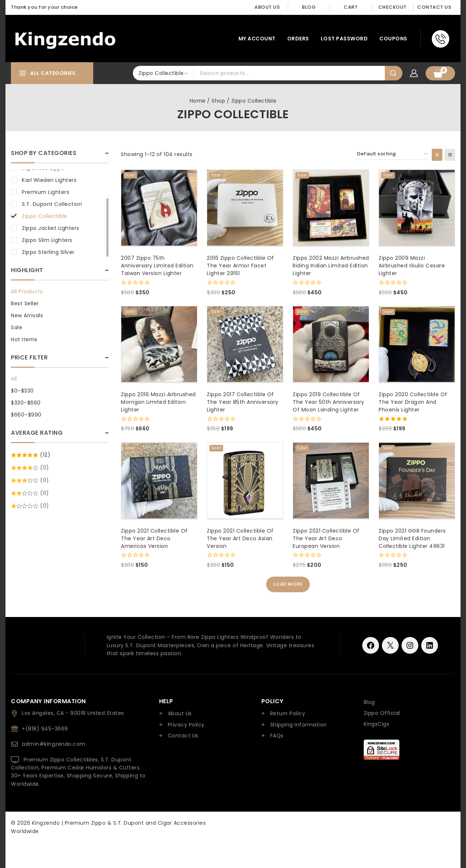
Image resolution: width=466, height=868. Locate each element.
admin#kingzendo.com (54, 744)
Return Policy (288, 714)
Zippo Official (382, 713)
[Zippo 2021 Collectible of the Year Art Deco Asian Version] (245, 481)
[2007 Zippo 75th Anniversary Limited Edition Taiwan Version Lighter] (159, 208)
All (14, 379)
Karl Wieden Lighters (49, 180)
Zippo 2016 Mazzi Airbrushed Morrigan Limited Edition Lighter (158, 402)
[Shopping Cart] (440, 73)
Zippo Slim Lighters (47, 240)
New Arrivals (27, 315)
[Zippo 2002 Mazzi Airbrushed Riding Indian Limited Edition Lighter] (331, 208)
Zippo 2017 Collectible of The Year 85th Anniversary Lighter (243, 402)
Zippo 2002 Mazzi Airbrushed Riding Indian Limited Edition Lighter (331, 266)
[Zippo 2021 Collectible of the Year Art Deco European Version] (331, 481)
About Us (267, 7)
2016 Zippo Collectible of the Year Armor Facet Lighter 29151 (240, 266)
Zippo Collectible (45, 216)
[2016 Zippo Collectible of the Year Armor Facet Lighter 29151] (245, 208)
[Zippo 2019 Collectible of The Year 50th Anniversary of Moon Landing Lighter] (331, 344)
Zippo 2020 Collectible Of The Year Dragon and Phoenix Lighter (413, 402)
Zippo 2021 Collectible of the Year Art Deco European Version (326, 538)
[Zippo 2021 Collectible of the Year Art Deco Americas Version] (159, 481)
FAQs (277, 736)
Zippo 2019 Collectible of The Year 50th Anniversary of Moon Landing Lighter (329, 402)
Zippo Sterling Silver (48, 252)
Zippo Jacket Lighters (51, 228)
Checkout (392, 7)
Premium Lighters (46, 192)
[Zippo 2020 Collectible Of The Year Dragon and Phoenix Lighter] (417, 344)
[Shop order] (392, 154)
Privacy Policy (186, 725)
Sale (17, 327)
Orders (298, 39)
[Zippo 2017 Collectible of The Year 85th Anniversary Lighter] (245, 344)
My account (257, 39)
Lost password (344, 39)
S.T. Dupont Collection (52, 204)
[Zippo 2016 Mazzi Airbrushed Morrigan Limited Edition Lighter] (159, 344)
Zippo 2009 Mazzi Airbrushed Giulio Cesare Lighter (412, 266)
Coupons (393, 39)
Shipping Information (299, 725)
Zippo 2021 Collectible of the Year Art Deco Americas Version (154, 538)
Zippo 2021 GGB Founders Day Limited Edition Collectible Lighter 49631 (412, 538)
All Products (27, 291)
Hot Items (24, 339)
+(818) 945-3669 (45, 729)
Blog (309, 7)
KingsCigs (377, 724)
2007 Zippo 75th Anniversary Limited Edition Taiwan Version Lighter (157, 266)
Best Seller (25, 303)
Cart (351, 7)
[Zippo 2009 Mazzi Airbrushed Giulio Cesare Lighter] (417, 208)
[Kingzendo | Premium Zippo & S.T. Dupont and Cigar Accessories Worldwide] (65, 39)
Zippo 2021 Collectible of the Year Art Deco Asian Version (240, 538)
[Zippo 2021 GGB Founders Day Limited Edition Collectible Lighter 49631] (417, 481)
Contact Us (434, 7)
